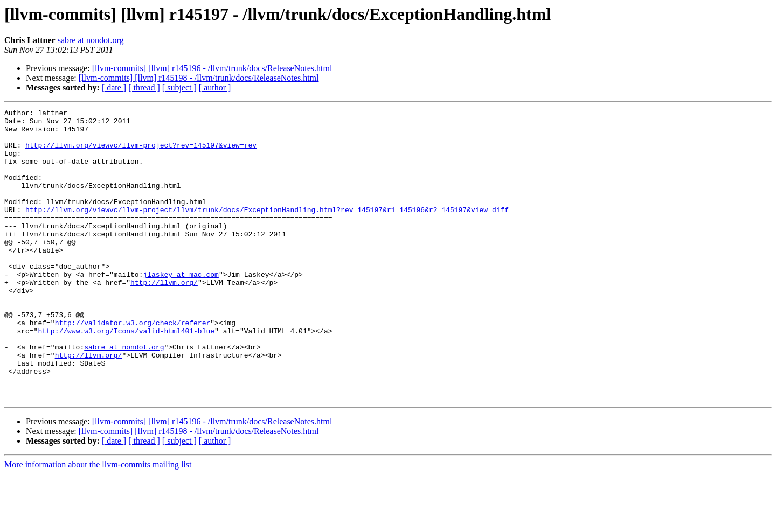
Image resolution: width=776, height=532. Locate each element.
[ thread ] (144, 87)
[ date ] (114, 87)
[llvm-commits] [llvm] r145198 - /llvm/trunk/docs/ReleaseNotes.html (199, 78)
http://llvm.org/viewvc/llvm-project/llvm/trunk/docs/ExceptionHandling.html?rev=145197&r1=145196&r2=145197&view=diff (267, 230)
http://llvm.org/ (164, 318)
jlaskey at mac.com (181, 308)
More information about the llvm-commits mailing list (98, 523)
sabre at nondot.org (91, 40)
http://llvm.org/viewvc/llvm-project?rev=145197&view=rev (141, 153)
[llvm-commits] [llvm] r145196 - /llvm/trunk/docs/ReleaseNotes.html (212, 68)
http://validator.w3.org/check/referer (133, 366)
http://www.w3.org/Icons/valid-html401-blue (126, 376)
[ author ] (215, 87)
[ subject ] (179, 87)
